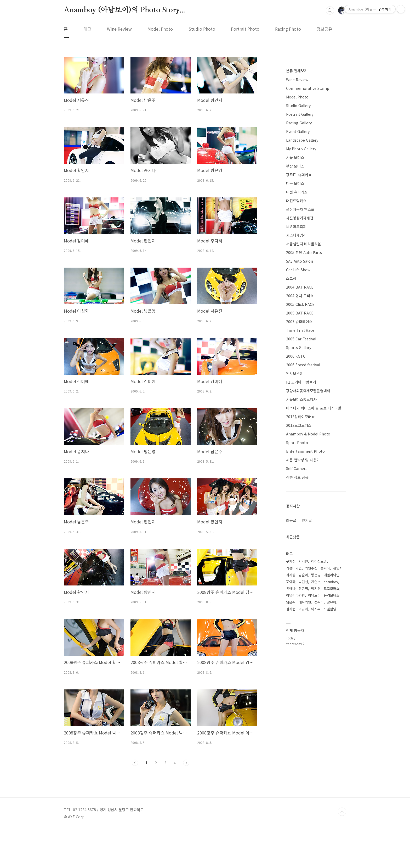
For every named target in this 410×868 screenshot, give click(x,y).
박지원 (316, 746)
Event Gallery (298, 289)
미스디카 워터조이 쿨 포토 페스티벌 (314, 565)
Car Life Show (298, 427)
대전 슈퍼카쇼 (297, 349)
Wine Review (119, 29)
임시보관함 (295, 530)
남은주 (291, 759)
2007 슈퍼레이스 (299, 479)
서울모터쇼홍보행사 (301, 556)
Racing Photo (288, 29)
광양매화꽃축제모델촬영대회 (308, 548)
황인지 (338, 725)
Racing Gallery (299, 280)
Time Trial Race (300, 487)
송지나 (325, 725)
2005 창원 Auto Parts (304, 410)
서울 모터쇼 (295, 314)
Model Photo (160, 29)
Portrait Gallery (300, 271)
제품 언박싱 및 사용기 (303, 617)
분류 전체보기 (297, 228)
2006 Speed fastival (303, 522)
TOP (342, 850)
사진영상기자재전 (300, 375)
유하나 (291, 746)
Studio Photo (202, 29)
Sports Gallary (299, 505)
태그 (87, 29)
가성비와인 (294, 725)
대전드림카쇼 (296, 358)
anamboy (331, 739)
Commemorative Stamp (308, 245)
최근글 (291, 677)
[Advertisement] (316, 141)
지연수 (316, 739)
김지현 (291, 766)
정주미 (319, 759)
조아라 (291, 739)
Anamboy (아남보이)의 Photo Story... (124, 10)
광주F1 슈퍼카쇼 (299, 332)
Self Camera (297, 626)
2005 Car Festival (301, 496)
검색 (330, 10)
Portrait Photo (245, 29)
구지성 (291, 718)
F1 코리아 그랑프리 (301, 539)
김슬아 (303, 732)
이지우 (316, 766)
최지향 (291, 732)
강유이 (332, 759)
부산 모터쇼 (295, 323)
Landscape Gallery (302, 297)
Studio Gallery (298, 263)
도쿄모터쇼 (332, 746)
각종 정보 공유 (297, 634)
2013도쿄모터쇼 (299, 582)
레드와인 (305, 759)
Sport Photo (297, 600)
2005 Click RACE (300, 461)
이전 (135, 763)
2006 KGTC (296, 513)
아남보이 (314, 752)
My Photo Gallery (301, 306)
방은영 (316, 732)
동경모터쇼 (332, 752)
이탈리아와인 (295, 752)
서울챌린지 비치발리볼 (304, 401)
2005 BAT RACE (300, 470)
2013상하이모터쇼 (300, 574)
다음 (186, 763)
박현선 (303, 739)
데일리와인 (332, 732)
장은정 (303, 746)
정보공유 (324, 29)
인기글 (307, 677)
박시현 (303, 718)
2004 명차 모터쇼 (300, 453)
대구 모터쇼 (295, 340)
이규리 (303, 766)
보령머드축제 (296, 384)
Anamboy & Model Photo (308, 591)
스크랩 (291, 435)
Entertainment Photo (305, 608)
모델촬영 (330, 766)
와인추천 (311, 725)
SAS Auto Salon (300, 418)
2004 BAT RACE (300, 444)
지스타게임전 (296, 392)
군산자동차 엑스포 (300, 366)
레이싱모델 (319, 718)
